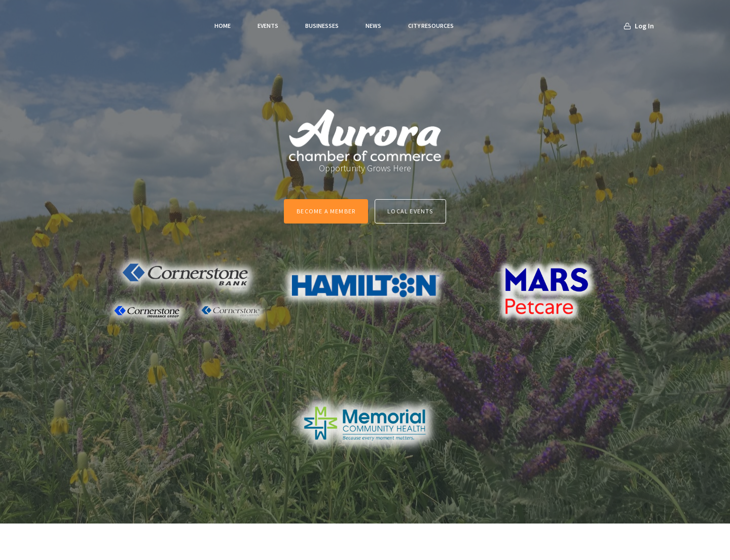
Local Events (410, 211)
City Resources (431, 26)
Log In (639, 26)
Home (223, 26)
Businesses (322, 26)
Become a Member (326, 211)
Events (268, 26)
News (373, 26)
